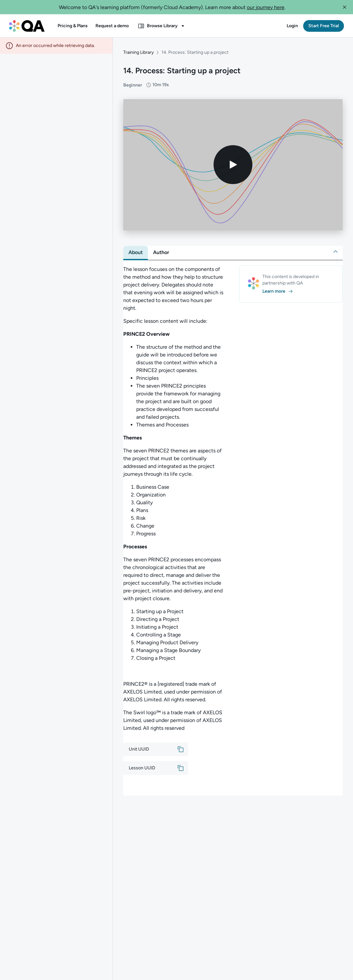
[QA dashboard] (27, 26)
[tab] (136, 252)
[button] (345, 7)
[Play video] (233, 165)
